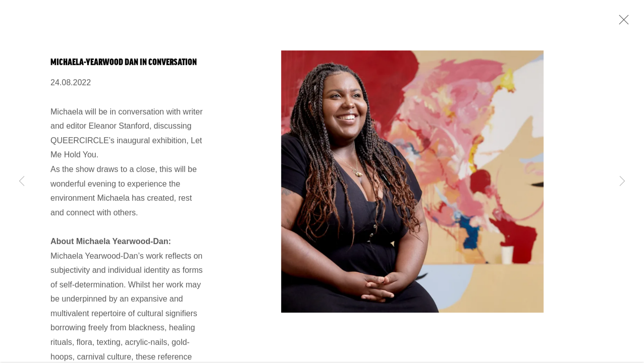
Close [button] (621, 23)
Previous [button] (22, 181)
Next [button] (622, 181)
